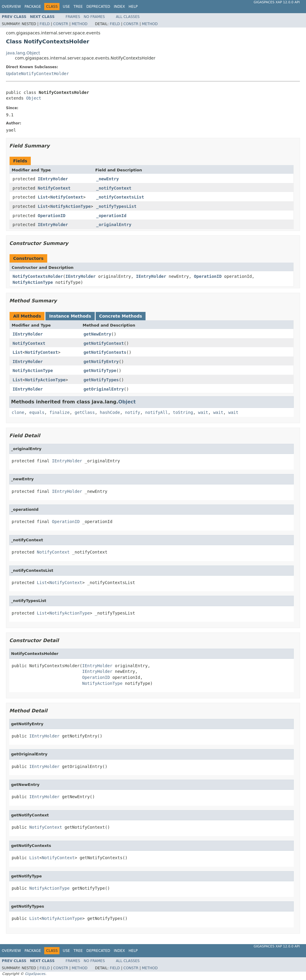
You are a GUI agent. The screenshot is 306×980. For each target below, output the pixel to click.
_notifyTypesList (116, 206)
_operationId (111, 216)
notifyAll (157, 412)
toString (183, 412)
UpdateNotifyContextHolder (38, 74)
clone (18, 412)
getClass (85, 412)
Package (33, 7)
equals (37, 412)
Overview (11, 7)
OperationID (52, 216)
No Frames (94, 17)
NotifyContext (54, 188)
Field (45, 24)
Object (34, 98)
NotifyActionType (70, 206)
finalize (59, 412)
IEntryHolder (53, 179)
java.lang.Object (23, 53)
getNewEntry (98, 334)
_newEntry (108, 179)
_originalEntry (114, 225)
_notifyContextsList (120, 197)
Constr (61, 24)
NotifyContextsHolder (38, 276)
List (43, 197)
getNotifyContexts (105, 352)
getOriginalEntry (104, 389)
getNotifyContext (104, 343)
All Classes (128, 17)
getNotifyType (100, 371)
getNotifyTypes (101, 380)
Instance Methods (70, 316)
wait (203, 412)
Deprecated (98, 7)
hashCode (110, 412)
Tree (78, 7)
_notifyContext (114, 188)
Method (80, 24)
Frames (73, 17)
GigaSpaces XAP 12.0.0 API (277, 2)
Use (66, 7)
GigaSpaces (35, 974)
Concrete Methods (121, 316)
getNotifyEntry (101, 362)
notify (133, 412)
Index (120, 7)
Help (133, 7)
